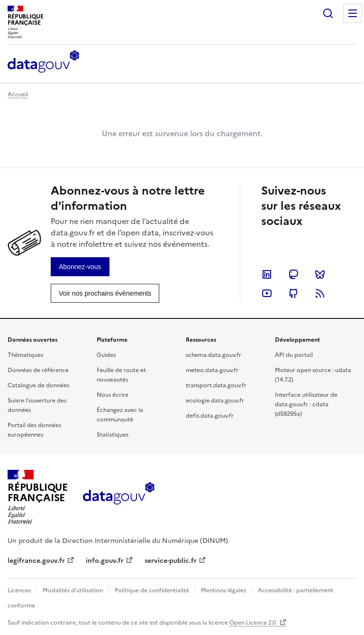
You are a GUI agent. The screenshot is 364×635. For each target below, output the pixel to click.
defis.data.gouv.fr (210, 416)
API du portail (294, 355)
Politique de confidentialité (152, 590)
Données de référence (38, 370)
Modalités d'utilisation (73, 590)
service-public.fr (171, 561)
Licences (19, 590)
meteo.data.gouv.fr (212, 370)
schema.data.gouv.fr (214, 355)
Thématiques (25, 355)
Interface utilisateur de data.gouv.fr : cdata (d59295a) (306, 404)
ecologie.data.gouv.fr (215, 401)
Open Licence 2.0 (253, 623)
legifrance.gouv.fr (36, 561)
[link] (80, 267)
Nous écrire (113, 395)
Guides (106, 355)
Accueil (18, 94)
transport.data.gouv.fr (216, 385)
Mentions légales (223, 590)
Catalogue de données (38, 385)
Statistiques (113, 435)
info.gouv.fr (105, 561)
